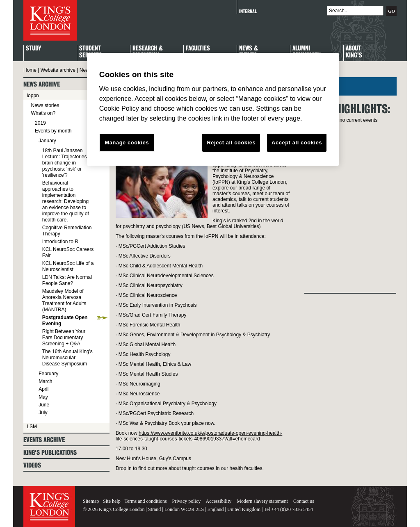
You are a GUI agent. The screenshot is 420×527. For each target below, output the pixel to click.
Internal (248, 11)
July (43, 413)
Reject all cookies (231, 143)
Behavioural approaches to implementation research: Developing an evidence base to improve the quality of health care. (66, 201)
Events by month (53, 131)
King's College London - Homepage (50, 20)
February (48, 374)
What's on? (43, 113)
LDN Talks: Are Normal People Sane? (67, 280)
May (43, 397)
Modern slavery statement (262, 501)
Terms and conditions (145, 501)
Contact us (304, 501)
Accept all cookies (297, 143)
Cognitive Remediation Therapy (67, 231)
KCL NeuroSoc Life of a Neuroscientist (68, 266)
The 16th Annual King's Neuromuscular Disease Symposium (67, 358)
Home (30, 70)
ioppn (33, 96)
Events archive (44, 440)
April (43, 389)
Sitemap (91, 501)
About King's (354, 52)
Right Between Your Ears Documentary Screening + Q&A (64, 338)
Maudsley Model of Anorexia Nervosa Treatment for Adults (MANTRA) (64, 300)
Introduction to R (60, 242)
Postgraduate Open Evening (65, 321)
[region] (213, 110)
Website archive (58, 70)
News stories (45, 105)
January (47, 141)
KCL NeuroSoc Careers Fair (68, 252)
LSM (32, 427)
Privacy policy (187, 501)
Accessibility (219, 501)
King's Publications (50, 453)
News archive (42, 84)
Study (33, 49)
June (44, 405)
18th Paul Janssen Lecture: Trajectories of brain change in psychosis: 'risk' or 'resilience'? (67, 163)
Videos (32, 465)
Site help (112, 501)
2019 (40, 123)
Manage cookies (127, 143)
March (45, 381)
